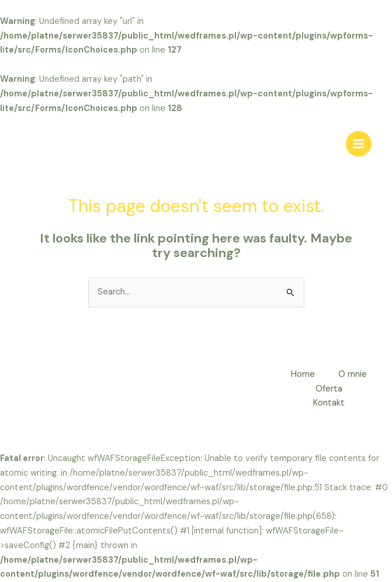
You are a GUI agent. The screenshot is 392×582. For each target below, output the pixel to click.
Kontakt (329, 403)
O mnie (353, 374)
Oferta (329, 389)
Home (303, 374)
